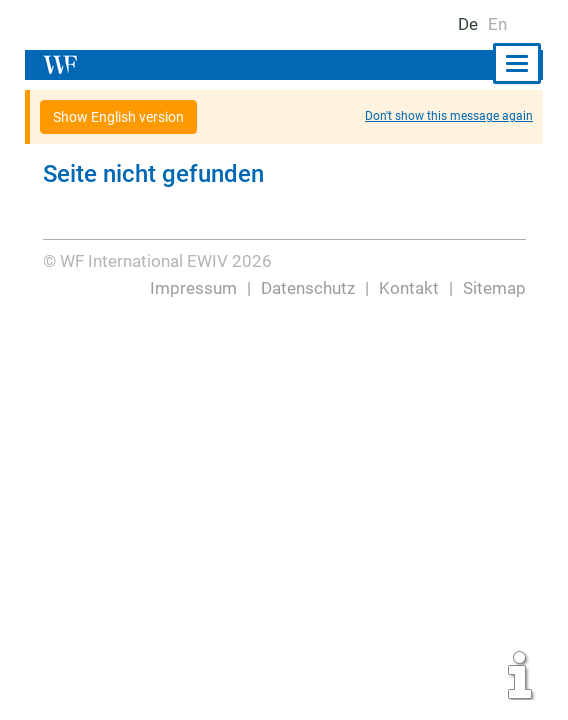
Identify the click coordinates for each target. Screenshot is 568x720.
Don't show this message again (448, 116)
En (497, 24)
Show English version (119, 117)
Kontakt (409, 288)
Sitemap (494, 288)
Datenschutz (308, 288)
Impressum (195, 288)
